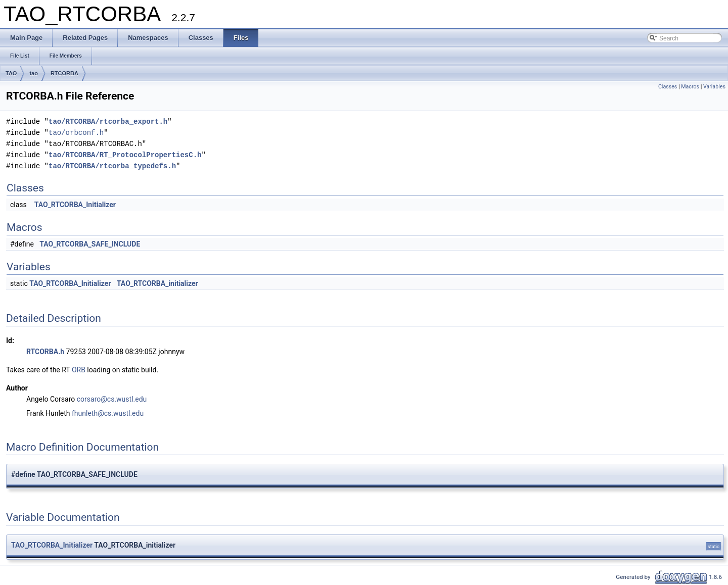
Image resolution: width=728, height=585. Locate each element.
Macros (690, 87)
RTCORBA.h (45, 352)
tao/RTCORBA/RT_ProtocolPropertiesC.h (125, 155)
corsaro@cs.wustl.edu (112, 399)
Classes (668, 87)
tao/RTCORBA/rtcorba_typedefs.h (112, 166)
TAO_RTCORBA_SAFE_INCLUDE (90, 244)
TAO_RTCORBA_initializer (157, 283)
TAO (11, 73)
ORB (79, 370)
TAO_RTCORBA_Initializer (75, 205)
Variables (714, 87)
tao (34, 73)
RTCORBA (64, 73)
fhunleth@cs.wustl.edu (108, 413)
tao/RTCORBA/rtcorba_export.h (108, 121)
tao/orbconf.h (76, 133)
